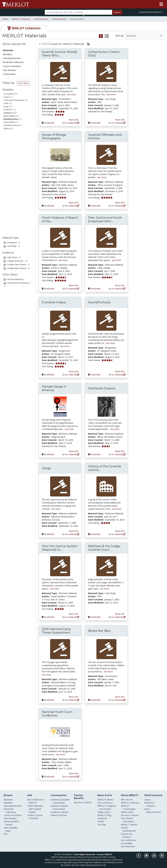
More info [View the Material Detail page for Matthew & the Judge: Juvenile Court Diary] (120, 614)
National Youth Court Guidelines (57, 714)
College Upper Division (19, 172)
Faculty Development (128, 829)
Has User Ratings (15, 197)
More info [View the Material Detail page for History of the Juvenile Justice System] (120, 531)
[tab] (24, 28)
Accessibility (127, 843)
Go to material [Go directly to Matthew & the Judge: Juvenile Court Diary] (117, 617)
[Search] (78, 12)
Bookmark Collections (13, 62)
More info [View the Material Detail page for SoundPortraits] (120, 371)
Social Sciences (41, 19)
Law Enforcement (11, 125)
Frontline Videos (54, 302)
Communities (9, 74)
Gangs (46, 468)
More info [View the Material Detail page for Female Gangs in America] (74, 451)
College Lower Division (18, 168)
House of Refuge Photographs (54, 137)
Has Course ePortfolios (18, 211)
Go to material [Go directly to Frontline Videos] (71, 375)
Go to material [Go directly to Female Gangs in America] (71, 454)
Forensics (8, 110)
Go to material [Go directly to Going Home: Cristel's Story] (117, 123)
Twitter (101, 821)
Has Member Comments (19, 201)
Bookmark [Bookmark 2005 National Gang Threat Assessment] (49, 700)
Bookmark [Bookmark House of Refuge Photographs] (49, 206)
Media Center (104, 812)
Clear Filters (23, 83)
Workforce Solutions (150, 804)
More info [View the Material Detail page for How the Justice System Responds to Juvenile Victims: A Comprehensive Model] (74, 614)
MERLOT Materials (21, 19)
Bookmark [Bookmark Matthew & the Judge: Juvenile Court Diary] (95, 617)
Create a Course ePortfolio (35, 817)
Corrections (9, 94)
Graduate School (16, 175)
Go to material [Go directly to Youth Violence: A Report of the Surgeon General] (71, 289)
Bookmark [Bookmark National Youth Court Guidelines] (49, 777)
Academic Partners (60, 812)
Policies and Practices (127, 835)
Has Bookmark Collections (20, 208)
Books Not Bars (99, 631)
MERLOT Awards (129, 825)
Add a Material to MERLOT (35, 801)
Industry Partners (59, 815)
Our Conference (105, 803)
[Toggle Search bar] (84, 15)
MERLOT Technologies (128, 807)
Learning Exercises (12, 58)
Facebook (102, 818)
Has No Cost (15, 204)
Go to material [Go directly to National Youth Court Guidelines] (71, 777)
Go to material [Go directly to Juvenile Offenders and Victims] (117, 206)
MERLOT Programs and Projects (107, 807)
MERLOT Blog (104, 815)
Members (7, 54)
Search (117, 12)
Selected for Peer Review (19, 193)
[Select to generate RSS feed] (87, 44)
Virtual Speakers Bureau (11, 823)
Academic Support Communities (59, 807)
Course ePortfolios (12, 66)
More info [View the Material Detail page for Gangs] (74, 531)
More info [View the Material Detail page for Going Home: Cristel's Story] (120, 120)
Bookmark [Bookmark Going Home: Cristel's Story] (95, 123)
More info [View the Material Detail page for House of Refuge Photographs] (74, 203)
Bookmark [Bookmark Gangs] (49, 534)
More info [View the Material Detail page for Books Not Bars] (120, 697)
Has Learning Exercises (18, 215)
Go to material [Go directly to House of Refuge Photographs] (71, 206)
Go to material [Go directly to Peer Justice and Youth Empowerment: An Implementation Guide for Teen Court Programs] (117, 289)
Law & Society (9, 122)
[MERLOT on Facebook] (139, 857)
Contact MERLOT (105, 854)
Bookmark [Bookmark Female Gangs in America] (49, 454)
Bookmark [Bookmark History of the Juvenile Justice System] (95, 534)
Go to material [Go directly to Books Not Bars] (117, 700)
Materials (8, 50)
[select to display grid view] (101, 36)
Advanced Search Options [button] (150, 12)
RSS (6, 834)
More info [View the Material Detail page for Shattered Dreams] (120, 451)
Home (5, 19)
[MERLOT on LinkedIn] (154, 857)
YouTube (102, 825)
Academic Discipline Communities (60, 801)
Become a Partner (83, 802)
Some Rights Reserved (84, 854)
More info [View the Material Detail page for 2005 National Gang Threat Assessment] (74, 697)
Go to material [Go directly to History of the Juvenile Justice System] (117, 534)
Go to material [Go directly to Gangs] (71, 534)
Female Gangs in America (54, 388)
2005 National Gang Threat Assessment (56, 631)
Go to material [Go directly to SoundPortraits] (117, 375)
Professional (14, 179)
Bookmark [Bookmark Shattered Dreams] (95, 454)
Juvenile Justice (11, 119)
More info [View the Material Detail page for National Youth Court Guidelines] (74, 773)
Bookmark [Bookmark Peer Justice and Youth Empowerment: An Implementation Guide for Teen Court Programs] (95, 289)
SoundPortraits (99, 302)
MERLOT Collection (130, 803)
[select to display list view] (107, 36)
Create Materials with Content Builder (35, 809)
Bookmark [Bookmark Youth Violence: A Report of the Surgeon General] (49, 289)
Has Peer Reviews (16, 190)
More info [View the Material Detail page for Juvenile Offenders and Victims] (120, 203)
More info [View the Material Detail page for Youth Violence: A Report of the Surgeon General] (74, 285)
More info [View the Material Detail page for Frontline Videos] (74, 371)
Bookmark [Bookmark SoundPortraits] (95, 375)
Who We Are (127, 800)
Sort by (119, 36)
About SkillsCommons (153, 811)
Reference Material (17, 150)
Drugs (6, 106)
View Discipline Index (11, 829)
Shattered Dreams (102, 388)
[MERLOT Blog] (162, 857)
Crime (6, 103)
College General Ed (17, 165)
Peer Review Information (127, 820)
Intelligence (8, 113)
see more (71, 94)
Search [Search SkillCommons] (148, 800)
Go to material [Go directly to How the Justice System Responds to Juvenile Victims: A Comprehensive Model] (71, 617)
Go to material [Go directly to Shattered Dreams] (117, 454)
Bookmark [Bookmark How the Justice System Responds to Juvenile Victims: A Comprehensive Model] (49, 617)
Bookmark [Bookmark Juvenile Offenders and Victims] (95, 206)
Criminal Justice (59, 19)
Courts (6, 97)
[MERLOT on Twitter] (147, 857)
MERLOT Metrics (106, 800)
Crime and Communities (14, 100)
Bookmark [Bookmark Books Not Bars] (95, 700)
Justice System (9, 116)
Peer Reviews (9, 70)
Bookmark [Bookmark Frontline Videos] (49, 375)
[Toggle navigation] (161, 4)
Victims (7, 129)
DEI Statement (128, 846)
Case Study (13, 143)
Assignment (14, 139)
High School (14, 161)
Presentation (14, 147)
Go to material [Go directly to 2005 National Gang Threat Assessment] (71, 700)
